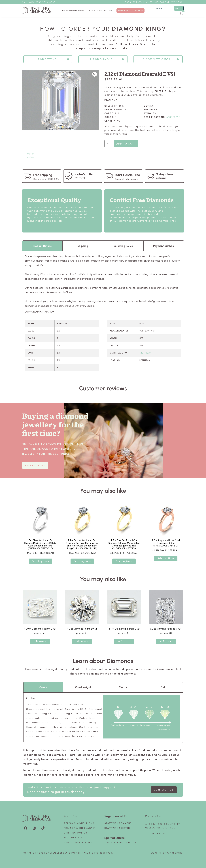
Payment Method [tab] (164, 246)
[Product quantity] (108, 144)
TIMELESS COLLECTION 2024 (120, 842)
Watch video (31, 156)
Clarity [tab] (123, 687)
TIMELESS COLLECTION (130, 11)
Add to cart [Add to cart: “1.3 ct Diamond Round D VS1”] (82, 641)
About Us (70, 816)
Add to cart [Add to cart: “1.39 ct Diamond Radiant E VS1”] (40, 641)
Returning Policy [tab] (123, 246)
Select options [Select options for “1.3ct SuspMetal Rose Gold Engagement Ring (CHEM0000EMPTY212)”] (166, 558)
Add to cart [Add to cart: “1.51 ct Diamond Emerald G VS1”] (124, 641)
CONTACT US (105, 11)
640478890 (173, 117)
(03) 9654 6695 (155, 833)
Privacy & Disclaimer (80, 828)
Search (179, 8)
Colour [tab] (43, 687)
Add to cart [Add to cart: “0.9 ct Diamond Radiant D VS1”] (166, 641)
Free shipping (43, 175)
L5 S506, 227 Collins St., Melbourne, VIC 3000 (152, 2)
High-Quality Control (84, 176)
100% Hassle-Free (128, 175)
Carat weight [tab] (83, 687)
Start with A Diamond (118, 823)
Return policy (75, 838)
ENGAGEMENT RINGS (74, 11)
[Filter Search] (168, 8)
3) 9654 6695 (47, 2)
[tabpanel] (103, 314)
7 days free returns (164, 176)
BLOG (92, 11)
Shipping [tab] (83, 246)
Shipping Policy (76, 833)
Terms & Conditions (79, 823)
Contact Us (153, 816)
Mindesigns (175, 853)
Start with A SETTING (118, 828)
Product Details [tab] (42, 246)
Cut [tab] (163, 687)
